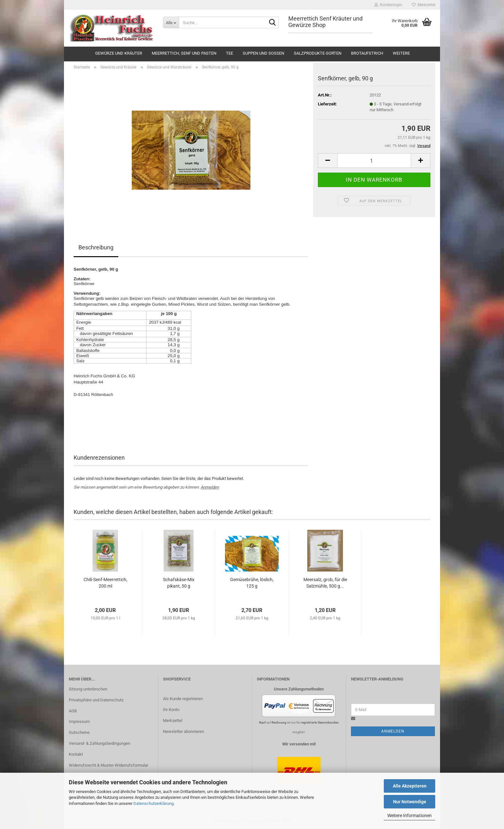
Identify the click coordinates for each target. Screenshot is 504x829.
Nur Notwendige (410, 802)
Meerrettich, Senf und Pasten (184, 53)
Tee (230, 53)
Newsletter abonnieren (184, 731)
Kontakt (76, 754)
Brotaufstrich (367, 53)
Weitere (401, 53)
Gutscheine (79, 732)
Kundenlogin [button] (388, 5)
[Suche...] (171, 23)
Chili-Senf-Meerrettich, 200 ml (105, 583)
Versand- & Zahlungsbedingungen (99, 743)
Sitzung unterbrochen (88, 689)
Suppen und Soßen (263, 53)
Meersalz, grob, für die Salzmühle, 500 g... (325, 583)
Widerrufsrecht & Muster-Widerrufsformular (108, 765)
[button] (328, 161)
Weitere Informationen (410, 815)
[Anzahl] (374, 161)
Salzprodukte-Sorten (318, 53)
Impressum (79, 721)
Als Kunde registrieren (183, 699)
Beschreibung (96, 247)
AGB (73, 711)
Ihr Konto (171, 710)
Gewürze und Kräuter (119, 53)
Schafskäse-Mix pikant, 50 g (179, 583)
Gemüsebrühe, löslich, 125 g (252, 583)
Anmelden (210, 487)
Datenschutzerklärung (153, 803)
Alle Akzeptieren (410, 786)
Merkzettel (423, 5)
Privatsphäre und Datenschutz (96, 700)
